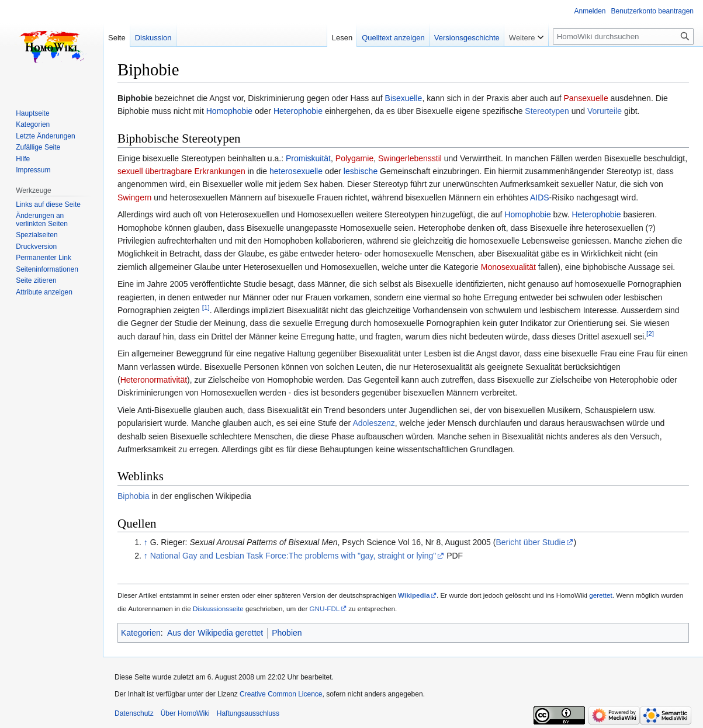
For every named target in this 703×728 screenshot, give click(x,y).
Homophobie (229, 111)
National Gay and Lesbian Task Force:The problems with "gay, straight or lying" (293, 556)
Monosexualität (508, 267)
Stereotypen (547, 111)
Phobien (287, 633)
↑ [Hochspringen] (146, 542)
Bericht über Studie (530, 542)
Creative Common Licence (281, 694)
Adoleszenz (373, 423)
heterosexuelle (296, 171)
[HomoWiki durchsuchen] (623, 37)
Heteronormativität (154, 380)
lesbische (361, 171)
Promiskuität (308, 158)
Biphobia (134, 496)
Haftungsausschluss (248, 713)
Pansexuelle (586, 98)
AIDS (540, 197)
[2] (650, 333)
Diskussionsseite (218, 609)
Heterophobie (298, 111)
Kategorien (141, 633)
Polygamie (354, 158)
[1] (206, 307)
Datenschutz (134, 713)
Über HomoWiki (185, 713)
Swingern (134, 197)
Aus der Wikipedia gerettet (215, 633)
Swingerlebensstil (410, 158)
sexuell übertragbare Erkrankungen (181, 171)
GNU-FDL (325, 609)
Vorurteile (605, 111)
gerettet (601, 595)
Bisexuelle (404, 98)
